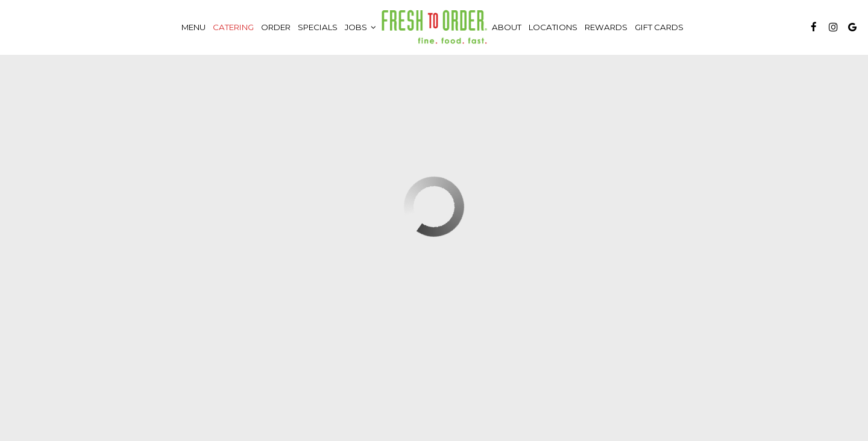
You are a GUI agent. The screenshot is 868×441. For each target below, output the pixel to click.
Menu (193, 27)
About (507, 27)
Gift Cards (659, 27)
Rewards (606, 27)
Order (276, 27)
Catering (233, 27)
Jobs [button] (360, 27)
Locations (553, 27)
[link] (434, 27)
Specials (318, 27)
